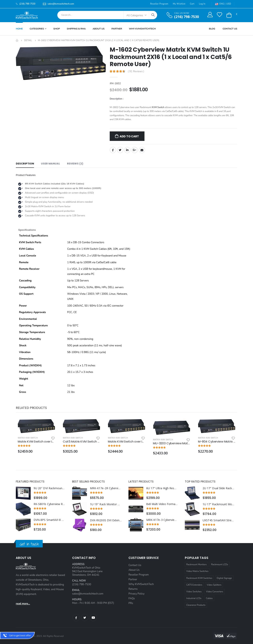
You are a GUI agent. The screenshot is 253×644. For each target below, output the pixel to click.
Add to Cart (129, 136)
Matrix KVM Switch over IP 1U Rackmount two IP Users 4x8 (36, 442)
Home (19, 29)
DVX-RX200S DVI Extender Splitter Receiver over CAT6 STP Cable (106, 520)
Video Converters (215, 592)
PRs (131, 603)
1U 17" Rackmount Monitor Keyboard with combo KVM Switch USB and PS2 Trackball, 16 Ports (219, 504)
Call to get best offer (20, 635)
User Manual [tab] (51, 164)
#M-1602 (115, 84)
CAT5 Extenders (194, 585)
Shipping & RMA (76, 29)
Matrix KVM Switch (28, 438)
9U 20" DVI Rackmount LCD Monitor (50, 488)
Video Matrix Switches (197, 571)
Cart (192, 4)
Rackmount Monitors (197, 565)
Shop (57, 29)
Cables (209, 598)
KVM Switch (158, 107)
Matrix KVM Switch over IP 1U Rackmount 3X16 (126, 442)
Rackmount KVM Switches (199, 578)
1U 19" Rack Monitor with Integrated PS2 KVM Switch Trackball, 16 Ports (106, 504)
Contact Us (230, 29)
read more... (23, 604)
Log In (202, 4)
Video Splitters (214, 585)
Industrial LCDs (194, 598)
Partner (117, 29)
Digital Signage (224, 578)
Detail (28, 40)
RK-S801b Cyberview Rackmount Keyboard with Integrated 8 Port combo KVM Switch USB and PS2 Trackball (50, 504)
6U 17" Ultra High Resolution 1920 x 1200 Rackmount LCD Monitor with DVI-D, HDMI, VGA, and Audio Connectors (162, 488)
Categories (37, 29)
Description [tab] (25, 164)
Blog (212, 29)
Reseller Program (159, 4)
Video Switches (194, 592)
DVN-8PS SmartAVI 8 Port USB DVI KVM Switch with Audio (50, 520)
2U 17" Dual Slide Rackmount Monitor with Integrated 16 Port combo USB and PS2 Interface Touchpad (219, 488)
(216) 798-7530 (186, 17)
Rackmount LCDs (220, 565)
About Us (98, 29)
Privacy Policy (136, 594)
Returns (133, 589)
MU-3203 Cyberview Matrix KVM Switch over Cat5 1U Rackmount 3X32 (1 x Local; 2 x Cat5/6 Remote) (172, 443)
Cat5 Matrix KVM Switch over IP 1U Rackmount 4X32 (81, 442)
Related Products (31, 408)
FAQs (132, 598)
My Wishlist (179, 4)
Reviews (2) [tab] (75, 164)
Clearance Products (196, 605)
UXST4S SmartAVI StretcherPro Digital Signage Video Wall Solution (219, 520)
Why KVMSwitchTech (141, 584)
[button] (229, 15)
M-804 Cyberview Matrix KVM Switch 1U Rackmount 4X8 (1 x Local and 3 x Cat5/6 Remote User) (217, 442)
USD (229, 4)
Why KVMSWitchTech (142, 29)
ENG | (220, 4)
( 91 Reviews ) (136, 72)
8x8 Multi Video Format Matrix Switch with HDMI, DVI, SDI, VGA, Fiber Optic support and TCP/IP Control (162, 504)
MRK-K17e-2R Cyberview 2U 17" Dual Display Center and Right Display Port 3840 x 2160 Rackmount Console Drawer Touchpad (106, 488)
